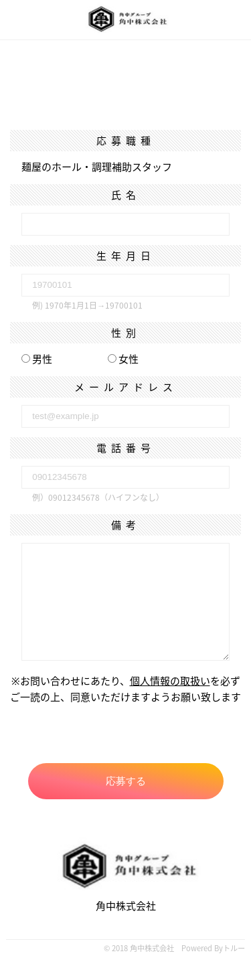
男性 (37, 359)
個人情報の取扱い (170, 681)
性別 (126, 333)
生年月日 (126, 256)
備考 (126, 525)
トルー (234, 948)
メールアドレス (126, 387)
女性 (123, 359)
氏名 (126, 195)
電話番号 (126, 448)
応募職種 (126, 141)
